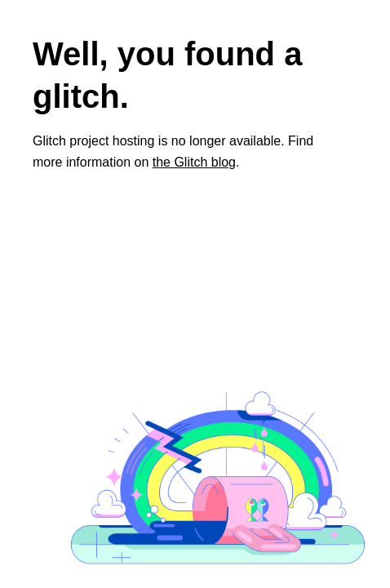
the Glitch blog (194, 162)
